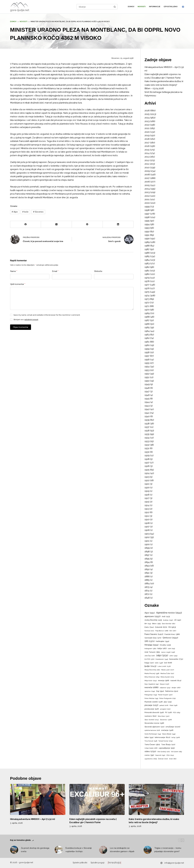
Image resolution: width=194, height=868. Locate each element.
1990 (147, 239)
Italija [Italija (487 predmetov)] (162, 649)
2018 (147, 139)
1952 (147, 374)
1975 (147, 292)
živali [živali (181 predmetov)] (173, 759)
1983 (147, 263)
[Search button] (115, 7)
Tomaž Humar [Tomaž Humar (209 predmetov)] (165, 741)
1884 (147, 583)
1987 (147, 249)
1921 (147, 484)
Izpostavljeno (171, 7)
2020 (147, 132)
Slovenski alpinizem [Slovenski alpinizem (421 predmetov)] (154, 727)
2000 (147, 203)
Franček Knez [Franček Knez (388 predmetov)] (172, 634)
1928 (147, 459)
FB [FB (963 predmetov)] (172, 627)
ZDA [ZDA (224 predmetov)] (170, 755)
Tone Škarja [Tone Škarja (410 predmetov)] (168, 745)
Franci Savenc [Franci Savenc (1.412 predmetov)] (154, 634)
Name (14, 271)
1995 (147, 221)
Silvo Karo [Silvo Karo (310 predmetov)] (164, 716)
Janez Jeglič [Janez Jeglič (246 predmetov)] (168, 652)
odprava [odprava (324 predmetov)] (165, 688)
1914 (147, 505)
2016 (147, 146)
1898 (147, 552)
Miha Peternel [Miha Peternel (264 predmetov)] (152, 677)
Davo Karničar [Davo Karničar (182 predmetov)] (169, 624)
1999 (147, 207)
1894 (147, 562)
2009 (147, 171)
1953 (147, 370)
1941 (147, 413)
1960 (147, 345)
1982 (147, 267)
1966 (147, 324)
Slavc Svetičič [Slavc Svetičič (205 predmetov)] (152, 720)
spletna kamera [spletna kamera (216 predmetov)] (152, 730)
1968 (147, 317)
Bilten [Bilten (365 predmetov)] (156, 624)
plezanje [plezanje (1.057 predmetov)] (151, 705)
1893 (147, 566)
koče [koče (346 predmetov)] (159, 663)
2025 (147, 114)
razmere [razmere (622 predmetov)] (151, 716)
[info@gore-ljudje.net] (161, 863)
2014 (147, 153)
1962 (147, 338)
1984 (147, 260)
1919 (147, 491)
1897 (147, 555)
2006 (147, 182)
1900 (147, 544)
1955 (147, 363)
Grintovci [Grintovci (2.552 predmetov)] (170, 638)
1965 (147, 327)
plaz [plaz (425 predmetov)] (168, 702)
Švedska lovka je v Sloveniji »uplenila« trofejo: (78, 850)
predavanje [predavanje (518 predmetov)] (152, 709)
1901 (147, 541)
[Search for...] (94, 7)
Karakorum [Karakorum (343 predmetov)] (162, 659)
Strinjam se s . (26, 320)
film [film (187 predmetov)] (173, 631)
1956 (147, 360)
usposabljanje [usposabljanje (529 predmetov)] (167, 748)
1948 (147, 388)
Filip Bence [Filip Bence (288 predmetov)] (162, 631)
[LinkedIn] (118, 224)
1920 (147, 488)
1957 (147, 356)
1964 (147, 331)
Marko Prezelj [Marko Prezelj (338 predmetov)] (152, 674)
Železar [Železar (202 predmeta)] (163, 759)
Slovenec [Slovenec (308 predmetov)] (166, 720)
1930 (147, 452)
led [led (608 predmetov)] (168, 663)
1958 (147, 352)
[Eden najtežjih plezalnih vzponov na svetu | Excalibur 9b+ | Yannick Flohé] (97, 799)
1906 (147, 530)
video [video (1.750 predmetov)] (150, 751)
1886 (147, 576)
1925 (147, 470)
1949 (147, 384)
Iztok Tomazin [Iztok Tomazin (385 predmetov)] (152, 652)
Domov (131, 7)
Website (98, 271)
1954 (147, 367)
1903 (147, 534)
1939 (147, 420)
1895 (147, 559)
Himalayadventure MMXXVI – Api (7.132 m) (33, 819)
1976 (147, 288)
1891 (147, 573)
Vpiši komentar (18, 284)
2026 (147, 111)
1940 (147, 416)
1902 (147, 537)
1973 (147, 299)
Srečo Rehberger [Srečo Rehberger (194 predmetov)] (153, 734)
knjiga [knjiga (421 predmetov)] (149, 663)
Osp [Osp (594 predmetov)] (160, 691)
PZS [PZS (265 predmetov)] (177, 713)
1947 (147, 391)
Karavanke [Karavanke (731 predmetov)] (176, 659)
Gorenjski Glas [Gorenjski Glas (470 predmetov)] (153, 638)
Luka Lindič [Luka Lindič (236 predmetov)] (164, 666)
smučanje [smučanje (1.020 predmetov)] (173, 727)
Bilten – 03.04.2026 (154, 88)
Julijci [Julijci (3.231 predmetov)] (162, 656)
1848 (147, 598)
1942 (147, 409)
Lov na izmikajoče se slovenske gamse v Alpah (122, 850)
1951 (147, 377)
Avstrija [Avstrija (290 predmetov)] (168, 620)
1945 (147, 399)
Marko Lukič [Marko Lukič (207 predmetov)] (168, 670)
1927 (147, 463)
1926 (147, 466)
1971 (147, 306)
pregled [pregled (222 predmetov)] (165, 709)
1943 (147, 406)
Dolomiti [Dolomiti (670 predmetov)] (161, 627)
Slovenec (38, 212)
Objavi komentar (21, 327)
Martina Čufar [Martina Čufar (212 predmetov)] (167, 674)
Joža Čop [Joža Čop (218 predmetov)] (150, 656)
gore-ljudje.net (20, 10)
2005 (147, 185)
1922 (147, 480)
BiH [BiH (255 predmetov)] (148, 624)
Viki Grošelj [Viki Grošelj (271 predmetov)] (164, 752)
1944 (147, 402)
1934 (147, 438)
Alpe (15, 212)
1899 (147, 548)
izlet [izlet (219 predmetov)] (171, 649)
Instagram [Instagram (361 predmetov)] (150, 649)
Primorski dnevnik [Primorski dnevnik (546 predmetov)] (154, 713)
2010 (147, 168)
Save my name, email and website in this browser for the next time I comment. (47, 315)
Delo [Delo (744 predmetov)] (149, 627)
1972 (147, 303)
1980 (147, 274)
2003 (147, 192)
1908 (147, 523)
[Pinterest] (87, 224)
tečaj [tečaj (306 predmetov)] (176, 738)
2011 (147, 164)
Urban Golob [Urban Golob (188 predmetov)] (151, 748)
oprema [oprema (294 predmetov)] (150, 691)
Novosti (142, 7)
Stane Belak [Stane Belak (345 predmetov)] (169, 734)
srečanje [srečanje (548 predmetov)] (167, 730)
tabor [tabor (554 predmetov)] (149, 738)
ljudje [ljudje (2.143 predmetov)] (150, 666)
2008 (147, 175)
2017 (147, 143)
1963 (147, 335)
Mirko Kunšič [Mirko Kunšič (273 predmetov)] (167, 677)
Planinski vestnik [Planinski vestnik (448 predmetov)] (154, 702)
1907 (147, 527)
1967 (147, 320)
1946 (147, 395)
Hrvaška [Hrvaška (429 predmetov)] (165, 645)
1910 (147, 519)
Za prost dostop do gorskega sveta (35, 850)
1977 (147, 285)
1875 (147, 587)
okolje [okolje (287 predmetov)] (176, 688)
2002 (147, 196)
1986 (147, 253)
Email (55, 271)
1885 (147, 580)
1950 (147, 381)
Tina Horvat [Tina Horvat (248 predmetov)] (151, 741)
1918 (147, 495)
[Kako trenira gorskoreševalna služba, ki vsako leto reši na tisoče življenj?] (156, 799)
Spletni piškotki (80, 863)
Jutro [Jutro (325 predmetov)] (173, 656)
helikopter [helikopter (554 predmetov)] (163, 641)
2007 (147, 178)
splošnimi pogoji (31, 320)
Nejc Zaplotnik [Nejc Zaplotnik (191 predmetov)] (152, 684)
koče (25, 212)
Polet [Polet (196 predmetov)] (173, 706)
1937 (147, 427)
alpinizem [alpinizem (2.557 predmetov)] (153, 616)
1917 (147, 498)
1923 (147, 477)
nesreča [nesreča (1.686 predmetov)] (152, 687)
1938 (147, 424)
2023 (147, 121)
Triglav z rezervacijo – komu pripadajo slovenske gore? (168, 850)
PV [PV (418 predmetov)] (168, 713)
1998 (147, 210)
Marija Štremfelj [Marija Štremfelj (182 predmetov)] (152, 670)
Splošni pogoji (98, 863)
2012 (147, 160)
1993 (147, 228)
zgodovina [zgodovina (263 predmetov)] (151, 759)
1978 (147, 281)
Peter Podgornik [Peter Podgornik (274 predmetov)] (167, 698)
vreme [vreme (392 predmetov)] (149, 755)
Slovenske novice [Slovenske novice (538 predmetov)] (154, 723)
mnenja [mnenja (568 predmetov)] (164, 681)
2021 (147, 128)
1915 (147, 502)
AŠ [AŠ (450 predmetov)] (178, 620)
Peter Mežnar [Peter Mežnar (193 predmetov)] (151, 698)
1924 (147, 473)
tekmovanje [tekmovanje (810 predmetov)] (163, 737)
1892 (147, 569)
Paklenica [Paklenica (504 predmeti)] (172, 691)
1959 (147, 349)
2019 (147, 135)
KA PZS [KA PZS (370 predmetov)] (149, 659)
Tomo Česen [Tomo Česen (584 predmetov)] (152, 745)
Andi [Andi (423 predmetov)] (166, 617)
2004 (147, 189)
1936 (147, 431)
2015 (147, 150)
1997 (147, 214)
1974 (147, 296)
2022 (147, 125)
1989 (147, 242)
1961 (147, 342)
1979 (147, 278)
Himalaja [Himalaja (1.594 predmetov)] (152, 645)
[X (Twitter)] (56, 224)
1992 (147, 232)
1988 (147, 246)
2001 (147, 199)
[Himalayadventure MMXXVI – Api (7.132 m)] (38, 799)
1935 (147, 434)
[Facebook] (183, 7)
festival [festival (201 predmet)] (149, 631)
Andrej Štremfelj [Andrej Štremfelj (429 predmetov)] (153, 620)
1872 (147, 594)
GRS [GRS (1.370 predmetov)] (150, 641)
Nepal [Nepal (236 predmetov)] (165, 684)
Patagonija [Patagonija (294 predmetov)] (151, 695)
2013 (147, 157)
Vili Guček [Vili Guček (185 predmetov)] (176, 752)
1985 (147, 256)
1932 (147, 445)
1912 (147, 512)
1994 (147, 224)
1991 (147, 235)
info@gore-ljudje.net (174, 863)
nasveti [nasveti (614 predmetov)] (176, 681)
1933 (147, 441)
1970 (147, 310)
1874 (147, 591)
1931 (147, 448)
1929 (147, 455)
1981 (147, 271)
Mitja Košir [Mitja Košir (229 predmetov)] (151, 681)
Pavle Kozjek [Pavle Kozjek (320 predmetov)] (165, 695)
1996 (147, 217)
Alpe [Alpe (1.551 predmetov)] (150, 613)
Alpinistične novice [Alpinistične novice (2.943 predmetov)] (169, 613)
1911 (147, 516)
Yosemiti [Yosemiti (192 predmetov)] (160, 755)
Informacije (155, 7)
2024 (147, 118)
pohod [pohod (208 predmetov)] (164, 706)
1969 (147, 313)
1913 (147, 509)
